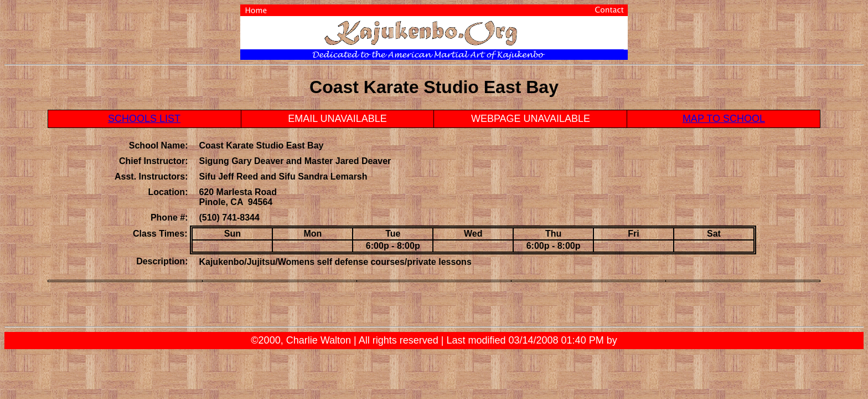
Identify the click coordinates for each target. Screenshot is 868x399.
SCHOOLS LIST (144, 119)
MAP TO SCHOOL (724, 119)
